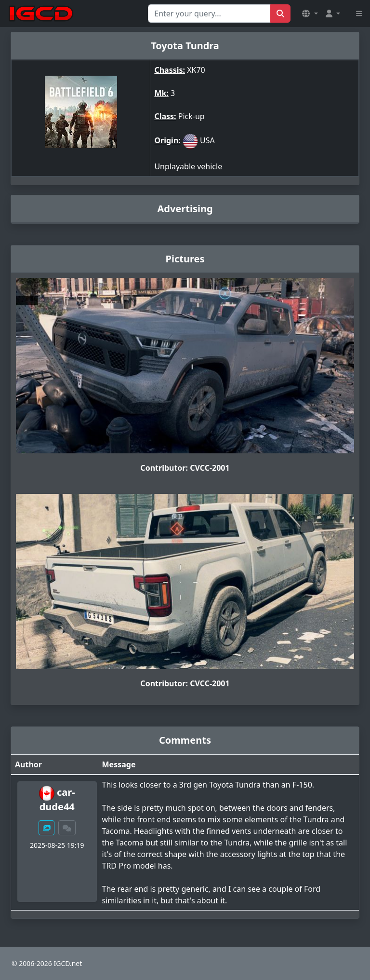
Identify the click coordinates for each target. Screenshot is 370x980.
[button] (310, 14)
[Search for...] (209, 14)
